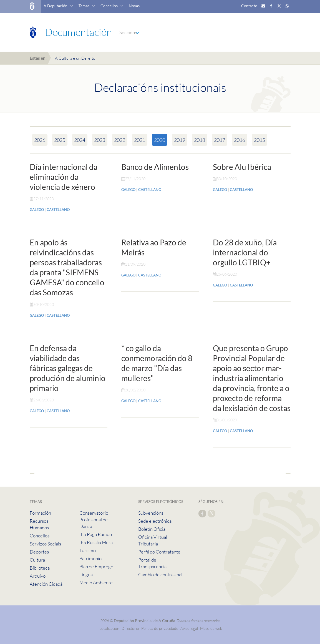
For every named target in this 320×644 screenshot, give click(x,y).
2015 (259, 140)
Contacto (249, 6)
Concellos (109, 6)
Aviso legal (189, 628)
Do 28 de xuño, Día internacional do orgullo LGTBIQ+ (245, 252)
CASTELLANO (58, 210)
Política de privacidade (160, 628)
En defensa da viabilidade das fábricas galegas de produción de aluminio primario (68, 368)
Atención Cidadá (46, 584)
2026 (40, 140)
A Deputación (56, 6)
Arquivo (38, 576)
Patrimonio (90, 558)
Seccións (128, 32)
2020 (160, 140)
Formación (40, 513)
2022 (120, 140)
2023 (100, 140)
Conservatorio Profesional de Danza (94, 520)
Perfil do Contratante (159, 552)
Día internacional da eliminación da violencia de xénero (64, 177)
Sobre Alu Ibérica (242, 167)
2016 (240, 140)
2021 (140, 140)
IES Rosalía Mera (96, 542)
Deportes (39, 552)
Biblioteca (40, 568)
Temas (84, 6)
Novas (134, 6)
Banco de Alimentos (155, 167)
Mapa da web (211, 628)
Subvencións (151, 513)
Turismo (88, 550)
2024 (80, 140)
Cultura (37, 560)
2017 (220, 140)
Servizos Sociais (45, 544)
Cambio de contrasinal (160, 574)
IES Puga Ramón (96, 534)
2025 (60, 140)
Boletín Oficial (152, 529)
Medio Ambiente (96, 583)
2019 (180, 140)
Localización (109, 628)
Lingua (86, 574)
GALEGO (37, 210)
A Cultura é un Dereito (75, 58)
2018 (200, 140)
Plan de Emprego (96, 566)
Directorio (130, 628)
